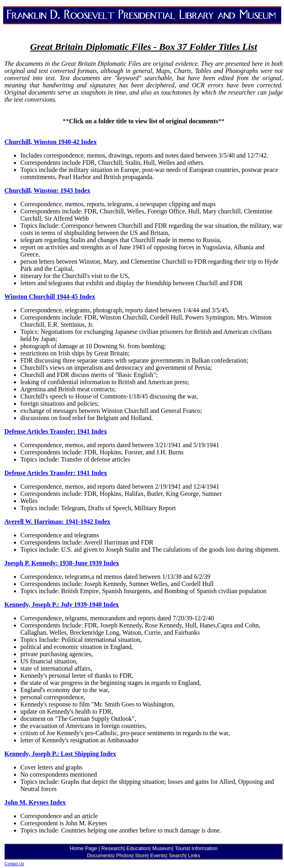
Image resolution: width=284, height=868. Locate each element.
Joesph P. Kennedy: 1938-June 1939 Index (62, 563)
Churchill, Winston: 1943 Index (47, 190)
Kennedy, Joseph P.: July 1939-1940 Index (62, 605)
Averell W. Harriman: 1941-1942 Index (57, 522)
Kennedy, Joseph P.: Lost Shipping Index (60, 754)
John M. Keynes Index (35, 802)
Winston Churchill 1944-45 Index (50, 297)
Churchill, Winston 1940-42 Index (50, 142)
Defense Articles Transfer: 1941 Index (56, 431)
